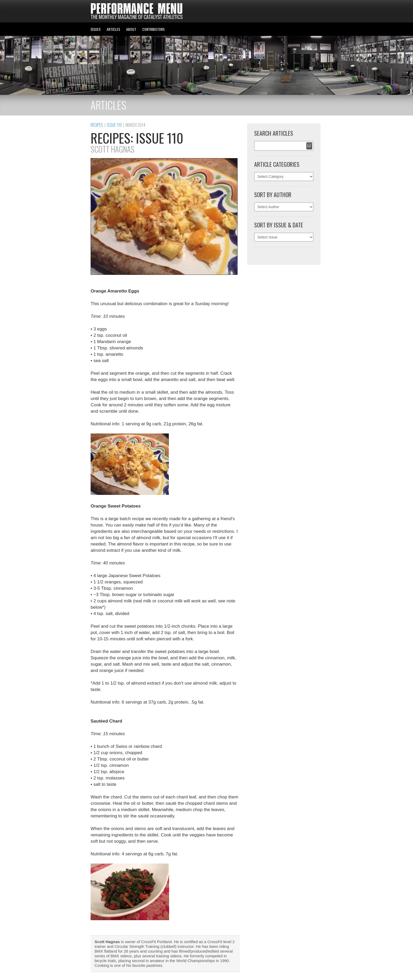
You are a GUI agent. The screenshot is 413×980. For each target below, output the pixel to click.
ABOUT (131, 29)
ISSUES (96, 29)
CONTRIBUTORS (153, 29)
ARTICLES (113, 29)
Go (309, 146)
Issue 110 (114, 125)
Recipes (97, 125)
